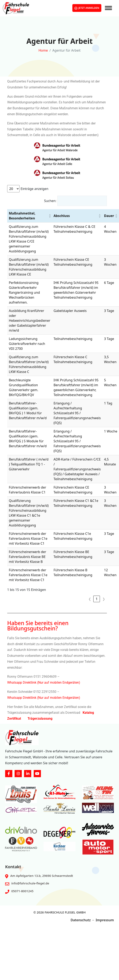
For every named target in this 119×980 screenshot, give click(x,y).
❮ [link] (90, 599)
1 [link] (96, 599)
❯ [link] (104, 599)
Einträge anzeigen (34, 189)
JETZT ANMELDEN (87, 8)
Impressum (105, 920)
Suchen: (50, 201)
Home (43, 50)
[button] (49, 216)
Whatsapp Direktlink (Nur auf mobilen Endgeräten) (44, 682)
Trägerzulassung (40, 719)
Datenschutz (81, 920)
